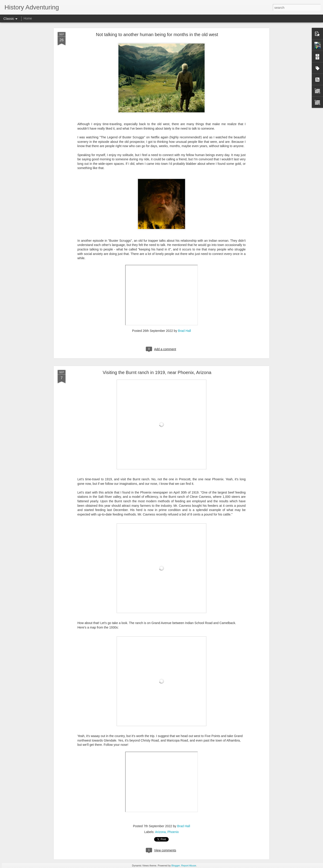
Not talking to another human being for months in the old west (157, 35)
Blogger (176, 866)
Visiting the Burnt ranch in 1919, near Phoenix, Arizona (157, 372)
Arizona (160, 832)
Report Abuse (189, 866)
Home (28, 18)
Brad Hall (185, 331)
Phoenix (173, 832)
